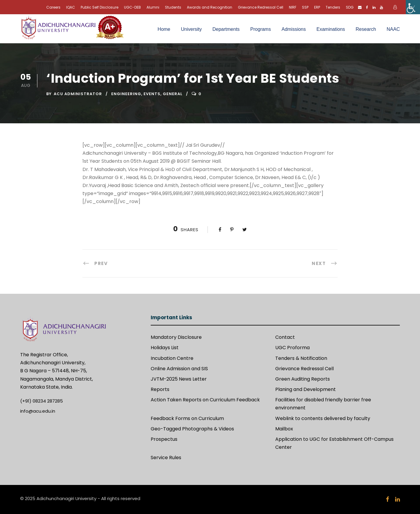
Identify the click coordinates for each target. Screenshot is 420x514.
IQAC (71, 7)
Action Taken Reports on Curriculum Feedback (205, 400)
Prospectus (164, 439)
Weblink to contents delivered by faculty (323, 418)
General (173, 94)
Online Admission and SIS (179, 369)
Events (152, 94)
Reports (160, 389)
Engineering (126, 94)
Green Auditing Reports (303, 379)
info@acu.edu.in (38, 411)
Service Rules (166, 458)
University (191, 29)
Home (164, 29)
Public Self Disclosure (100, 7)
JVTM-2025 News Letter (179, 379)
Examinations (331, 29)
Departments (226, 29)
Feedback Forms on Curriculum (187, 418)
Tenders (333, 7)
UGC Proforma (292, 348)
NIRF (293, 7)
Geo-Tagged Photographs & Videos (192, 429)
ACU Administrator (78, 94)
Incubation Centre (172, 358)
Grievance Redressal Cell (261, 7)
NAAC (393, 29)
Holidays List (165, 348)
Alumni (153, 7)
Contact (285, 337)
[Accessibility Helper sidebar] (413, 7)
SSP (305, 7)
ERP (317, 7)
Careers (53, 7)
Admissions (294, 29)
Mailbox (284, 429)
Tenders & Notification (301, 358)
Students (173, 7)
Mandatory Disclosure (176, 337)
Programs (261, 29)
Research (366, 29)
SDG (350, 7)
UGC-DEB (132, 7)
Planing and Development (306, 389)
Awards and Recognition (210, 7)
